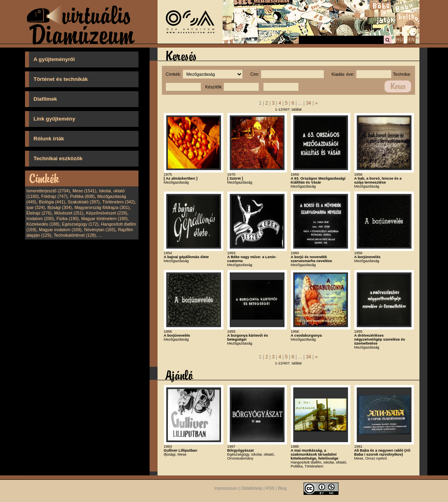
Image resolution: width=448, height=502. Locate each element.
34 (309, 103)
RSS (270, 488)
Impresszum (226, 488)
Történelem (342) (119, 202)
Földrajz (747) (54, 196)
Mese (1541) (85, 191)
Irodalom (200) (40, 218)
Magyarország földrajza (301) (102, 207)
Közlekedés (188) (43, 224)
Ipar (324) (36, 207)
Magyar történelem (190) (105, 218)
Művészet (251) (69, 213)
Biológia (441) (52, 202)
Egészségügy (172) (80, 224)
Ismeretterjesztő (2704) (48, 191)
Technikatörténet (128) (75, 235)
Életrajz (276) (39, 213)
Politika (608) (82, 196)
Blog (282, 488)
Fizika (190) (67, 218)
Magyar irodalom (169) (60, 230)
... (100, 235)
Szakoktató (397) (84, 202)
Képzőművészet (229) (107, 213)
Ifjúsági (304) (60, 207)
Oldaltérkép (252, 488)
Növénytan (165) (100, 230)
